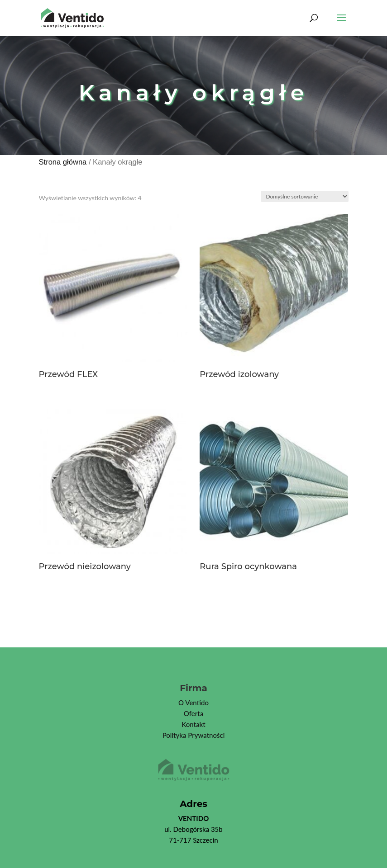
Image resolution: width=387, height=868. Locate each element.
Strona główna (63, 162)
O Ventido (193, 703)
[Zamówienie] (305, 196)
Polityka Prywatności (194, 735)
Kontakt (193, 724)
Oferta (193, 713)
